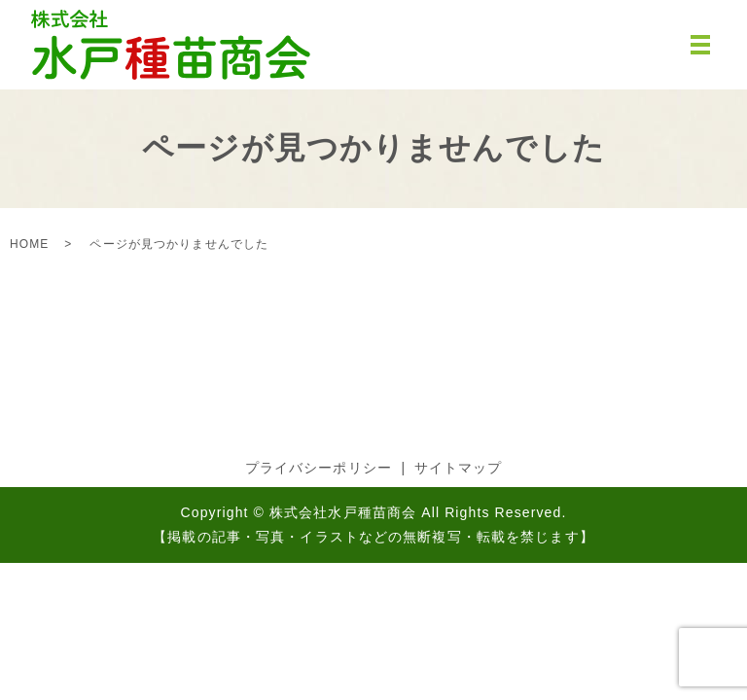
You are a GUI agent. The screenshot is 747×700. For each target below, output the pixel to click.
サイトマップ (459, 468)
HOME (29, 244)
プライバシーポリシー (319, 468)
